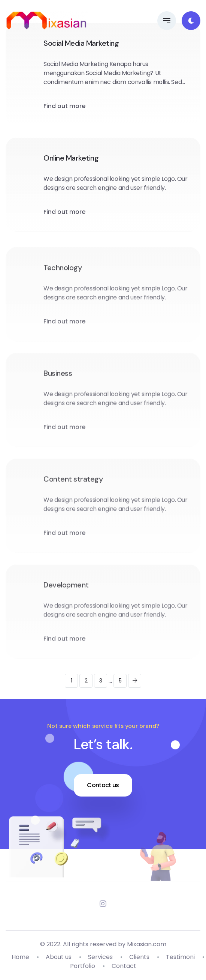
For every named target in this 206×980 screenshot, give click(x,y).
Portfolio (83, 966)
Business (58, 383)
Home (20, 957)
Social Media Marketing (81, 43)
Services (100, 957)
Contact (124, 966)
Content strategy (73, 489)
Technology (63, 277)
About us (59, 957)
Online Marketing (71, 158)
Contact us (103, 785)
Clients (139, 957)
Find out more (64, 106)
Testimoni (180, 957)
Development (66, 595)
